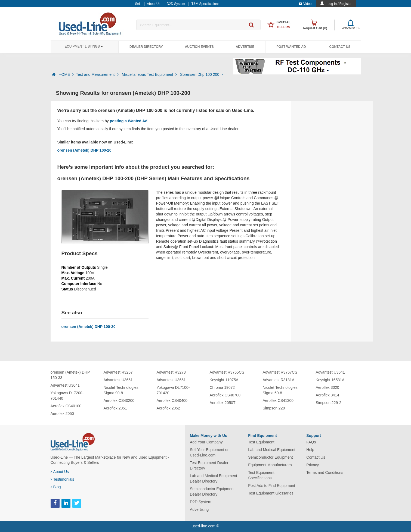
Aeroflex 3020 (327, 387)
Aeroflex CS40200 (119, 400)
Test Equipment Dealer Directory (209, 465)
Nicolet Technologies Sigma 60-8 (280, 390)
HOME (66, 74)
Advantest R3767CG (280, 372)
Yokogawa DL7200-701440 (67, 396)
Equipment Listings (84, 46)
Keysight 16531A (330, 380)
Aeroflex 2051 (115, 408)
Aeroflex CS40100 (66, 406)
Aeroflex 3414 (327, 395)
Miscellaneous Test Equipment (150, 74)
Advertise (245, 47)
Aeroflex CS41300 (278, 400)
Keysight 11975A (224, 380)
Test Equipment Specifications (261, 475)
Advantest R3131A (279, 380)
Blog (56, 487)
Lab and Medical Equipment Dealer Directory (214, 478)
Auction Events (199, 47)
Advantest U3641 (65, 385)
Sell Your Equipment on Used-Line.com (210, 452)
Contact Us (340, 47)
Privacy (313, 465)
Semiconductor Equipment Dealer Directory (212, 492)
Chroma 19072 (222, 387)
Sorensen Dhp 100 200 (202, 74)
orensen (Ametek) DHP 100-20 (84, 150)
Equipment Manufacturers (270, 465)
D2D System (201, 502)
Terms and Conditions (325, 472)
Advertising (199, 509)
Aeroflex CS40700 (225, 395)
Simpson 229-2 (329, 403)
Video (305, 4)
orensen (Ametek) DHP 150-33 (70, 375)
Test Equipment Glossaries (271, 493)
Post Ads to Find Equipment (272, 486)
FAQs (311, 442)
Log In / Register (339, 4)
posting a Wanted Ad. (129, 121)
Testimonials (62, 479)
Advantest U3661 (118, 380)
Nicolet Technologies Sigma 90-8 (121, 390)
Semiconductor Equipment (270, 457)
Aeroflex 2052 (168, 408)
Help (310, 450)
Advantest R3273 (171, 372)
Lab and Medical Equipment (272, 450)
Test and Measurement (98, 74)
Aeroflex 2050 (62, 414)
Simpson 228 (274, 408)
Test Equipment (261, 442)
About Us (60, 472)
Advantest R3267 (118, 372)
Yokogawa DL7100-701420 (173, 390)
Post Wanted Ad (291, 47)
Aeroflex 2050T (223, 403)
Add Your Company (206, 442)
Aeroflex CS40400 (172, 400)
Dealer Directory (146, 47)
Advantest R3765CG (227, 372)
